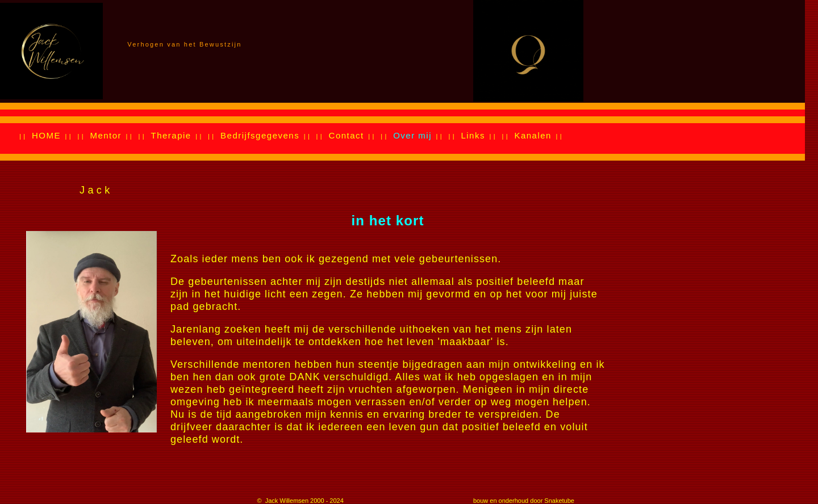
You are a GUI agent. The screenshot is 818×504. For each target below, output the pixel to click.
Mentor (106, 135)
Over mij (412, 135)
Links (473, 135)
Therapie (171, 135)
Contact (347, 135)
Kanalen (533, 135)
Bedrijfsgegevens (260, 135)
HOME (46, 135)
